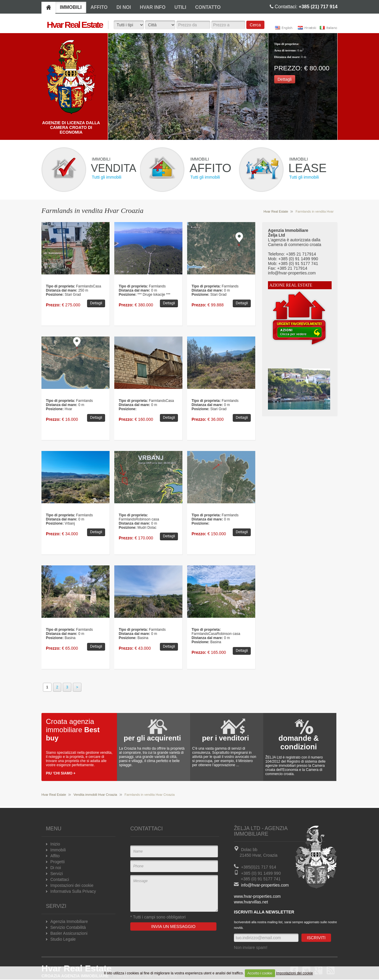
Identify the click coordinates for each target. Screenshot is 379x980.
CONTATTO (208, 7)
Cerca (255, 25)
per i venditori (225, 738)
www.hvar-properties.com (257, 896)
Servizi (57, 874)
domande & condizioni (298, 742)
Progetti (57, 862)
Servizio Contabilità (68, 927)
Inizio (55, 844)
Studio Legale (63, 939)
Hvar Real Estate (276, 211)
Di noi (56, 868)
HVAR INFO (153, 7)
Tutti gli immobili (107, 177)
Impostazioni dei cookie (294, 973)
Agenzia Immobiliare (69, 921)
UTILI (180, 7)
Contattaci (60, 879)
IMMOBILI (71, 7)
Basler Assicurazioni (69, 933)
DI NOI (124, 7)
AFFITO (99, 7)
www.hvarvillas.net (251, 902)
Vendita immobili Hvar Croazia (95, 795)
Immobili (58, 850)
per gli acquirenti (152, 738)
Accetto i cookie (260, 973)
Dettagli (285, 79)
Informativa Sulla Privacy (73, 891)
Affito (55, 856)
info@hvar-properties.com (265, 885)
